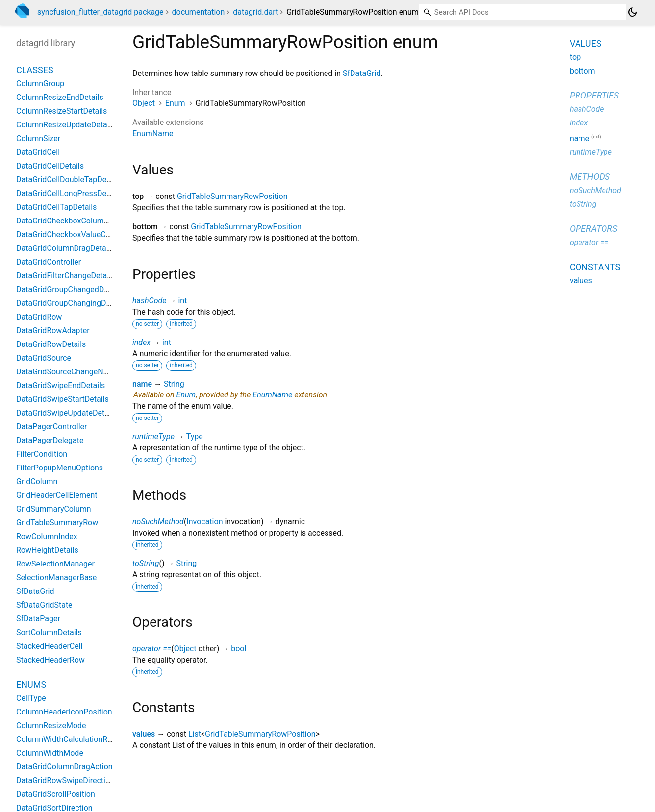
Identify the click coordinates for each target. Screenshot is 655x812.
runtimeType (153, 436)
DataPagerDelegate (50, 440)
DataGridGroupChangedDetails (70, 289)
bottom (582, 71)
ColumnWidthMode (50, 753)
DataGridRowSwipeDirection (65, 780)
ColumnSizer (38, 138)
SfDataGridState (44, 605)
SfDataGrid (362, 73)
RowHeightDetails (47, 550)
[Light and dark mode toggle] (632, 12)
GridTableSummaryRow (57, 523)
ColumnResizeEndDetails (60, 97)
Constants (595, 267)
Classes (35, 70)
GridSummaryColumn (54, 509)
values (144, 734)
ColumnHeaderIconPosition (64, 712)
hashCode (149, 301)
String (174, 384)
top (575, 57)
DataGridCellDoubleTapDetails (69, 180)
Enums (31, 684)
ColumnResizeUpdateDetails (66, 125)
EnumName (153, 134)
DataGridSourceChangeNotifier (70, 372)
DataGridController (49, 262)
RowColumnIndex (47, 536)
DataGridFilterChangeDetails (65, 276)
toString (146, 563)
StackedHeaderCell (49, 646)
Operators (593, 229)
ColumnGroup (40, 84)
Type (195, 436)
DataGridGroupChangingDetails (71, 303)
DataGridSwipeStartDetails (63, 399)
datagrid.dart (255, 12)
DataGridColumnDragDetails (65, 248)
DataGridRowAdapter (53, 331)
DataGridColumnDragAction (64, 767)
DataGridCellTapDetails (56, 207)
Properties (594, 95)
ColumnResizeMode (51, 726)
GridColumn (37, 481)
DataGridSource (44, 358)
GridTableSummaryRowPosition (232, 196)
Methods (590, 177)
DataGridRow (39, 317)
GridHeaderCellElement (57, 495)
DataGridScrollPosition (56, 794)
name (142, 384)
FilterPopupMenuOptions (60, 468)
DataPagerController (51, 427)
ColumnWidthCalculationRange (70, 739)
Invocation (204, 522)
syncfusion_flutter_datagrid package (101, 12)
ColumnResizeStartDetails (62, 111)
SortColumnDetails (49, 632)
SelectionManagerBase (56, 578)
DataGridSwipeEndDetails (61, 385)
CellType (31, 698)
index (141, 342)
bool (239, 649)
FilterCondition (42, 454)
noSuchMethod (158, 522)
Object (144, 103)
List (195, 734)
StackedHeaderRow (50, 660)
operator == (152, 649)
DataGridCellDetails (50, 166)
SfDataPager (38, 619)
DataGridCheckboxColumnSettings (76, 221)
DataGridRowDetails (51, 344)
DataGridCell (38, 152)
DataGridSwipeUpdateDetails (66, 413)
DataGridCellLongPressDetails (69, 193)
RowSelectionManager (55, 564)
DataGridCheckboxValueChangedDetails (86, 234)
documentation (199, 12)
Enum (175, 103)
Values (585, 43)
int (182, 301)
